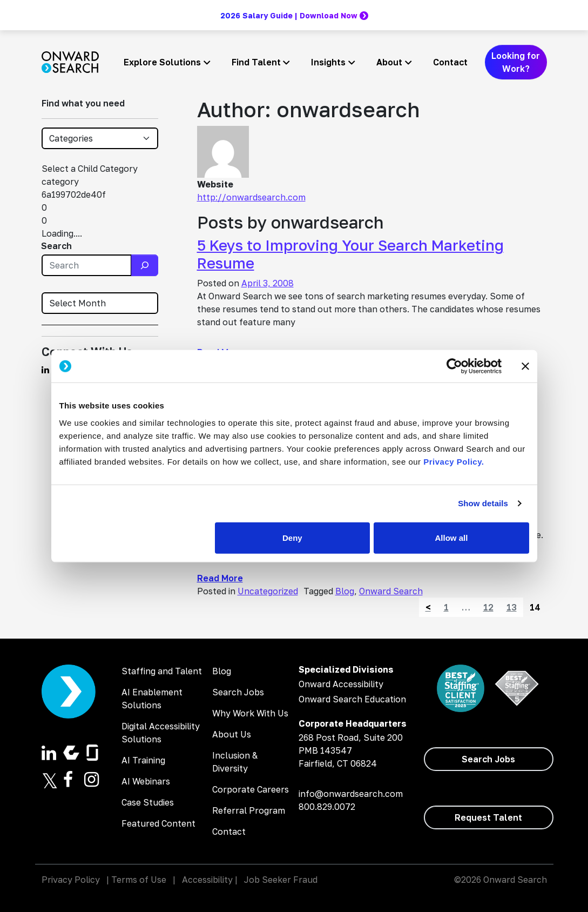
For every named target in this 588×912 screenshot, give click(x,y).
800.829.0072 (327, 807)
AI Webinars (146, 781)
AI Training (143, 760)
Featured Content (158, 823)
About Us (232, 734)
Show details (483, 503)
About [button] (389, 62)
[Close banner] (525, 366)
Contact (450, 62)
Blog (345, 591)
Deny (292, 537)
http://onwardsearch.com (251, 197)
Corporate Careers (251, 789)
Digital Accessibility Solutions (161, 733)
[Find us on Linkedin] (45, 370)
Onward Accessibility (341, 684)
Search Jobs (238, 692)
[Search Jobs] (489, 759)
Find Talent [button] (256, 62)
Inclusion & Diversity (235, 762)
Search (56, 246)
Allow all (452, 537)
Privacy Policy (71, 880)
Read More (220, 578)
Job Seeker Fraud (281, 880)
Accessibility (207, 880)
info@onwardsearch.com (351, 794)
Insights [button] (328, 62)
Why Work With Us (250, 713)
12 (488, 607)
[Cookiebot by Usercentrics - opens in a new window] (454, 366)
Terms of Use (139, 880)
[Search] (145, 265)
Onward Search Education (352, 699)
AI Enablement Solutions (152, 699)
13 (512, 607)
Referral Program (249, 810)
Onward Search (391, 591)
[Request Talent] (489, 817)
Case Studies (148, 802)
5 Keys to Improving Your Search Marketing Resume (350, 254)
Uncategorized (268, 591)
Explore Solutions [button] (162, 62)
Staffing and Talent (162, 671)
